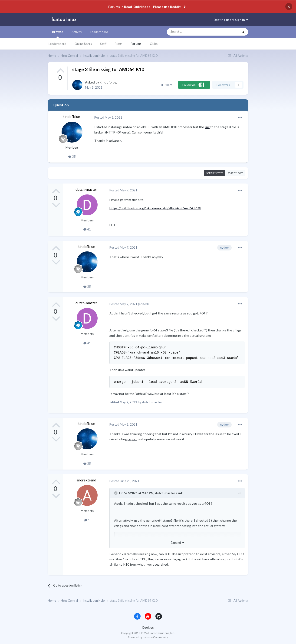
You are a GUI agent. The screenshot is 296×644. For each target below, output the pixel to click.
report (132, 439)
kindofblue (108, 82)
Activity (77, 32)
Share (167, 85)
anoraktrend (86, 480)
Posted (108, 117)
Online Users (83, 44)
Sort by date (235, 173)
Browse (58, 34)
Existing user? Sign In (231, 20)
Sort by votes (215, 173)
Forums (136, 44)
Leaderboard (57, 44)
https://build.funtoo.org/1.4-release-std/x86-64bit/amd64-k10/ (155, 208)
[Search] (193, 32)
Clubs (154, 44)
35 (72, 157)
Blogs (118, 44)
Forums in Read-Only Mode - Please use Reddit (145, 7)
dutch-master (86, 189)
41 (87, 229)
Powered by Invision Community (148, 637)
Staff (103, 44)
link (207, 127)
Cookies (148, 627)
